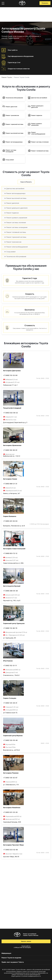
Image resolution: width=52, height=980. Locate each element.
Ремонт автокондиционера (16, 193)
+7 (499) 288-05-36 (10, 591)
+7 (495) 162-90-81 (10, 450)
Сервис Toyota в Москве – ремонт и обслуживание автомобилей (30, 970)
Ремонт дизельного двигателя (17, 208)
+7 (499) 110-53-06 (10, 375)
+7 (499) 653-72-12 (10, 553)
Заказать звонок (26, 941)
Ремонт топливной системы (16, 232)
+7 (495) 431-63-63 (10, 521)
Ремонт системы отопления (16, 222)
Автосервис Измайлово (12, 807)
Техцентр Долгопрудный (12, 408)
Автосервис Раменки (11, 773)
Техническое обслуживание (16, 256)
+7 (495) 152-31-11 (10, 666)
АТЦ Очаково (8, 661)
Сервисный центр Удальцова (14, 623)
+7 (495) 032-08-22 (10, 413)
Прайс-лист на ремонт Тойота (13, 962)
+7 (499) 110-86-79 (10, 628)
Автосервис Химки (10, 479)
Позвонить (45, 3)
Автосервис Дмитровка (12, 371)
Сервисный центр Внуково (13, 736)
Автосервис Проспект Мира (13, 845)
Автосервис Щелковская (12, 445)
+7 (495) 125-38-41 (10, 703)
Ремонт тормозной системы (16, 237)
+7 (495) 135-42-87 (10, 778)
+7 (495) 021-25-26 (10, 812)
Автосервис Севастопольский (14, 549)
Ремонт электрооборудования (17, 247)
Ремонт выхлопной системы (16, 198)
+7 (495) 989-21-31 (10, 484)
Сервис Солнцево (10, 698)
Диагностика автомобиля (15, 189)
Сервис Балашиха (10, 516)
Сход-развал (11, 252)
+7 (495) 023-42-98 (10, 850)
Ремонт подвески (12, 213)
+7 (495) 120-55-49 (10, 740)
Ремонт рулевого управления (17, 218)
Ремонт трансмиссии (14, 242)
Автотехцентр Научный (12, 586)
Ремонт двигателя (13, 203)
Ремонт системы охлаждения (17, 227)
